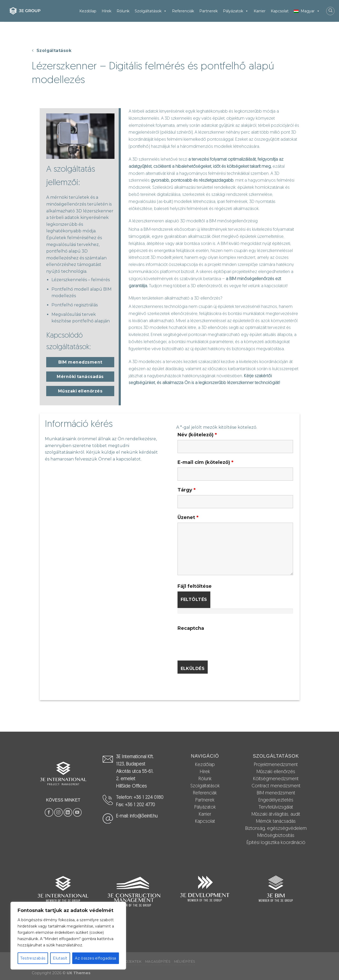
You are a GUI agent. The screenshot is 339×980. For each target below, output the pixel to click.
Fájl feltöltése (195, 586)
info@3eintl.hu (144, 816)
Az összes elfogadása (95, 958)
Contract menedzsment (276, 786)
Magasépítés (158, 961)
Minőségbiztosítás (276, 836)
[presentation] (217, 644)
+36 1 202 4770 (140, 805)
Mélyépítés (185, 961)
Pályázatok (236, 11)
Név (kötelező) (197, 435)
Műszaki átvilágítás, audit (276, 814)
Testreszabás (33, 958)
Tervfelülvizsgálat (276, 807)
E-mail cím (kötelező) (205, 462)
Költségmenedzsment (276, 779)
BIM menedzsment (276, 793)
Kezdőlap (88, 11)
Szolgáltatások (151, 11)
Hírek (106, 11)
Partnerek (208, 11)
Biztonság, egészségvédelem (276, 829)
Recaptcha (191, 628)
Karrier (260, 11)
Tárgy (187, 490)
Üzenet (188, 517)
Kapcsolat (280, 11)
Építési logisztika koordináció (276, 843)
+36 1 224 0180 (148, 798)
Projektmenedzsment (276, 765)
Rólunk (123, 11)
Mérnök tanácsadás (276, 822)
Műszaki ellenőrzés (276, 772)
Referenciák (183, 11)
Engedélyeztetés (276, 800)
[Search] (330, 11)
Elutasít (60, 958)
